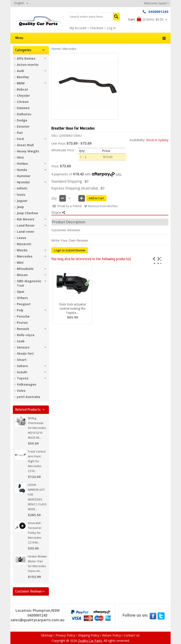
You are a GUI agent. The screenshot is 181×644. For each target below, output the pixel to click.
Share (58, 212)
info (119, 174)
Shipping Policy (89, 635)
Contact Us (132, 635)
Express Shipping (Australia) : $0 (78, 188)
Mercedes (69, 49)
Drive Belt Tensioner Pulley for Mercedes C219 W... (35, 533)
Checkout (97, 28)
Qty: (54, 198)
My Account (78, 28)
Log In (111, 28)
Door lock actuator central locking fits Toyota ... (72, 308)
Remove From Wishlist (103, 206)
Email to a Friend (69, 206)
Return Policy (111, 635)
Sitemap (47, 635)
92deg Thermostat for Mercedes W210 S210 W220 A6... (37, 428)
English (19, 3)
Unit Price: (59, 143)
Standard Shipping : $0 (70, 181)
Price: (55, 166)
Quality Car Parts (90, 641)
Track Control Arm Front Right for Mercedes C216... (37, 461)
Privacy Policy (65, 635)
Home (56, 49)
